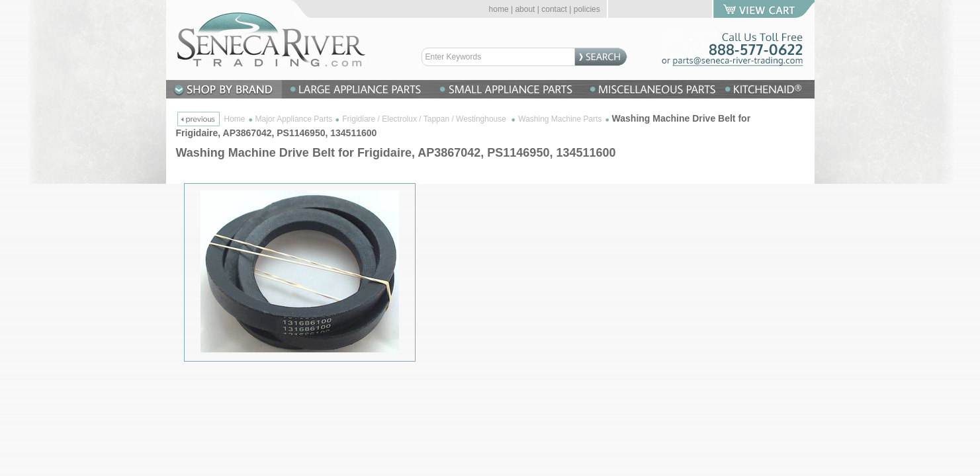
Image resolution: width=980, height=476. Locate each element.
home (499, 9)
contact (554, 9)
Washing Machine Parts (560, 119)
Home (235, 119)
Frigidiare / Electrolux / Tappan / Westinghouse (425, 119)
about (525, 9)
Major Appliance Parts (294, 119)
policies (587, 9)
